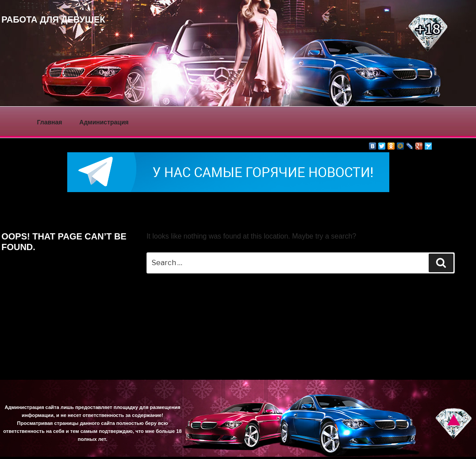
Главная (50, 122)
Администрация (104, 122)
